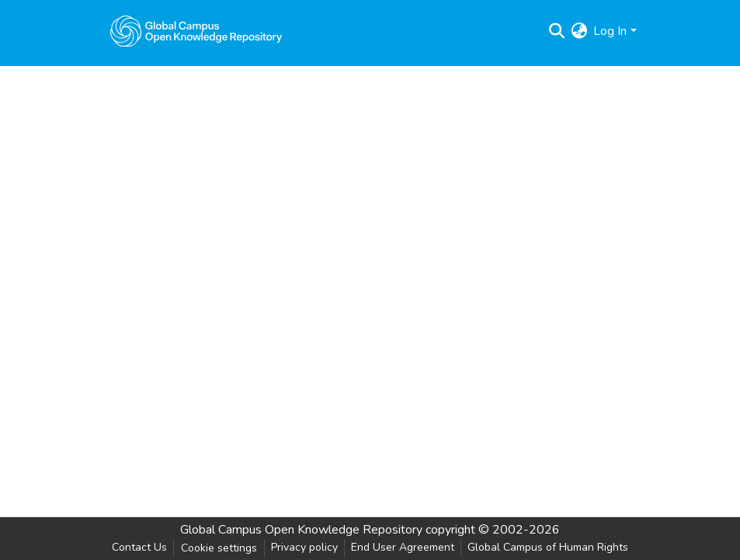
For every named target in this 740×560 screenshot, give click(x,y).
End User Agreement (403, 547)
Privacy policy (304, 547)
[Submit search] (556, 31)
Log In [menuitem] (610, 31)
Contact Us (139, 547)
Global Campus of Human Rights (548, 547)
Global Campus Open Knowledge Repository (301, 530)
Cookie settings (219, 548)
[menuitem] (579, 31)
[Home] (196, 31)
